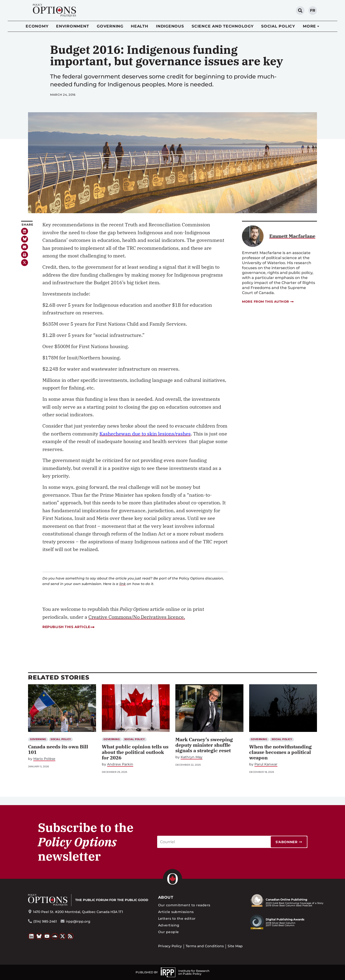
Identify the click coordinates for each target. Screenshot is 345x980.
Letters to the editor (177, 919)
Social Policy (278, 26)
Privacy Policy (170, 946)
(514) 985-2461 (45, 921)
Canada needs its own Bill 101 (58, 749)
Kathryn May (192, 757)
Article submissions (176, 912)
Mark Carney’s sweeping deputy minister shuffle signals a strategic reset (204, 745)
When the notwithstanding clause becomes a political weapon (280, 752)
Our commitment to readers (184, 905)
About (166, 897)
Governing (110, 26)
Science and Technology (223, 26)
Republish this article (68, 627)
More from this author (268, 302)
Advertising (169, 925)
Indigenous (170, 26)
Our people (169, 932)
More (309, 26)
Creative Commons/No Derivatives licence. (137, 617)
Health (140, 26)
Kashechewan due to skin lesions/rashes (145, 434)
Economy (37, 26)
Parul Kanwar (266, 764)
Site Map (235, 946)
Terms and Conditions (205, 946)
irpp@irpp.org (78, 921)
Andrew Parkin (120, 764)
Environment (72, 26)
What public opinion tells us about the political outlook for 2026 (135, 752)
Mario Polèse (44, 759)
